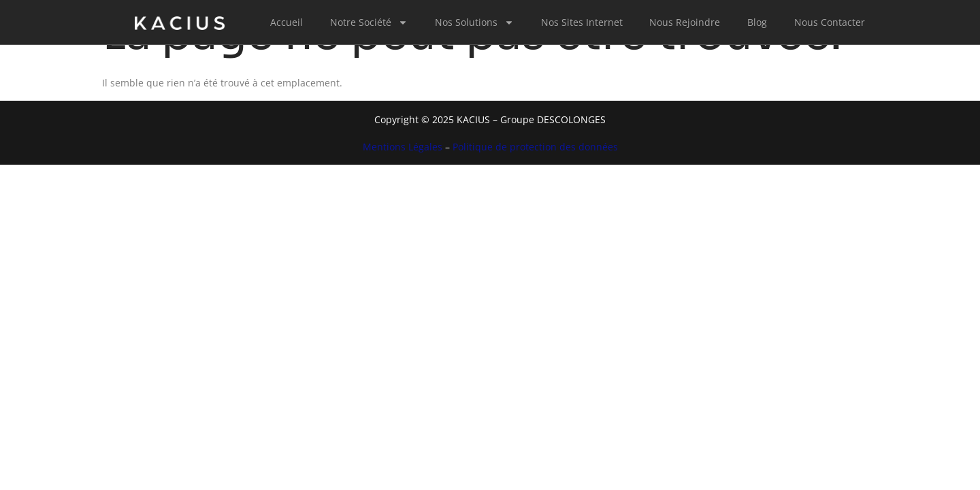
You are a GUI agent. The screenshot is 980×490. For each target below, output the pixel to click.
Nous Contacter (830, 22)
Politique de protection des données (535, 147)
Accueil (287, 22)
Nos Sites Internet (582, 22)
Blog (757, 22)
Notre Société (369, 22)
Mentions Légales (403, 147)
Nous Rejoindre (685, 22)
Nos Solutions (474, 22)
